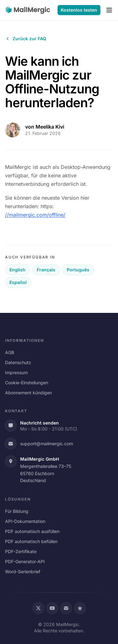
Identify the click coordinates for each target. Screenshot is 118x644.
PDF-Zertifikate (21, 551)
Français (46, 270)
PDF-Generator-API (25, 561)
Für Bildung (17, 511)
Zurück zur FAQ (26, 39)
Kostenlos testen (79, 10)
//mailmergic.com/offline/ (35, 215)
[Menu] (109, 10)
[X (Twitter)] (38, 608)
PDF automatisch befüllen (31, 541)
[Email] (66, 608)
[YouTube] (52, 608)
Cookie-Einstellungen (27, 383)
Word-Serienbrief (23, 572)
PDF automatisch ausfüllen (32, 531)
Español (18, 282)
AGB (10, 352)
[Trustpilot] (80, 608)
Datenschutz (18, 362)
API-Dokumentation (25, 521)
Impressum (16, 372)
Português (78, 270)
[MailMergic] (28, 10)
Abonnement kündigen (28, 393)
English (17, 270)
